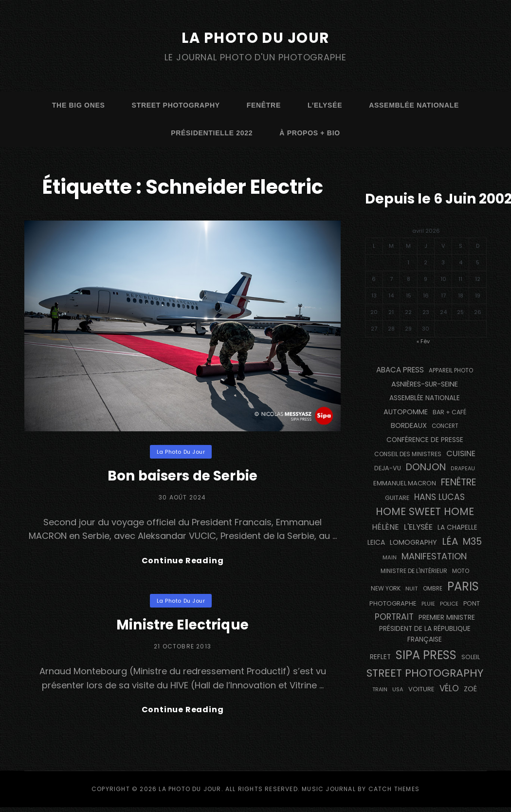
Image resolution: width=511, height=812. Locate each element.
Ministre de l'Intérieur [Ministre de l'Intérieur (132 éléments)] (414, 571)
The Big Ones (79, 105)
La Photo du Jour (255, 37)
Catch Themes (394, 794)
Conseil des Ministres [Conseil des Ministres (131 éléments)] (408, 453)
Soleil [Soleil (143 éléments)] (471, 657)
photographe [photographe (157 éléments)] (393, 603)
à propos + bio (310, 133)
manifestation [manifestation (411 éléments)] (434, 556)
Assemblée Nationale (414, 105)
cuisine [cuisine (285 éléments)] (461, 453)
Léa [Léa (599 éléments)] (450, 541)
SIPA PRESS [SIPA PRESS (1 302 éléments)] (426, 655)
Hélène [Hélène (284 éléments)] (385, 527)
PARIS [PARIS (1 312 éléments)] (463, 586)
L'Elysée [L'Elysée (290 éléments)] (418, 527)
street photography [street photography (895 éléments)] (425, 673)
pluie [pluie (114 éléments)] (428, 604)
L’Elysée (325, 105)
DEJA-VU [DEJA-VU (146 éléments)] (388, 468)
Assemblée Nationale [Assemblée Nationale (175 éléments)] (425, 398)
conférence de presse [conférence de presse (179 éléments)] (425, 440)
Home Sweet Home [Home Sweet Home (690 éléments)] (425, 511)
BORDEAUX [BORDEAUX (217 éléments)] (409, 425)
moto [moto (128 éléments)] (461, 571)
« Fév (423, 341)
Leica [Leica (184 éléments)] (376, 542)
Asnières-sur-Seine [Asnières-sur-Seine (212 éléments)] (425, 384)
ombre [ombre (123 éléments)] (433, 589)
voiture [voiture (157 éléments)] (421, 689)
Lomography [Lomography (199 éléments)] (413, 542)
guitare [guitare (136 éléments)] (397, 497)
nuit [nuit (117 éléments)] (412, 589)
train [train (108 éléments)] (380, 689)
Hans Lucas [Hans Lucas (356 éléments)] (439, 497)
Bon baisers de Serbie (182, 475)
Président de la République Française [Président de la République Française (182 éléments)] (425, 634)
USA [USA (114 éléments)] (398, 689)
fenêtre (264, 105)
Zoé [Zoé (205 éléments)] (470, 689)
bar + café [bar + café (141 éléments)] (449, 412)
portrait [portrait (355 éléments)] (394, 617)
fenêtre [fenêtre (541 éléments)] (459, 482)
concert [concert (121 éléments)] (445, 426)
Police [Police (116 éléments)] (449, 604)
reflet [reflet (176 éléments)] (380, 657)
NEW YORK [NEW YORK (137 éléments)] (386, 588)
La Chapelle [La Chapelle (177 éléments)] (457, 527)
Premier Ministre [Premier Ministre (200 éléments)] (447, 617)
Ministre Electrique (182, 627)
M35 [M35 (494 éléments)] (472, 542)
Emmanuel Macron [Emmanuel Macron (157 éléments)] (405, 483)
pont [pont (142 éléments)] (472, 603)
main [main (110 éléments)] (390, 557)
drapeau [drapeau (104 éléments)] (463, 469)
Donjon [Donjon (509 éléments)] (426, 467)
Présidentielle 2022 (212, 133)
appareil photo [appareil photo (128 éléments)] (451, 370)
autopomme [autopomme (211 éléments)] (406, 412)
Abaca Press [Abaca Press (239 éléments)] (400, 370)
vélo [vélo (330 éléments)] (449, 688)
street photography (176, 105)
